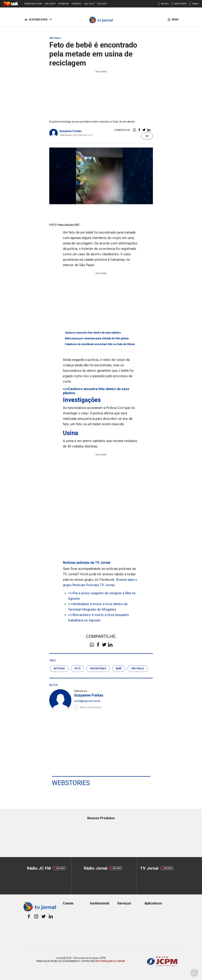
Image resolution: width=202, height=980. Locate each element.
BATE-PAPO (179, 4)
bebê (119, 668)
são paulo (138, 668)
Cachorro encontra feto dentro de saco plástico (93, 333)
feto (77, 668)
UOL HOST (50, 4)
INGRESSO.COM (33, 4)
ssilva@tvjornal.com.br (87, 701)
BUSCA (163, 4)
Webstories (71, 783)
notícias (59, 668)
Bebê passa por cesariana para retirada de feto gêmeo (97, 338)
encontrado (98, 668)
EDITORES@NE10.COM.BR (110, 961)
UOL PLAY (89, 4)
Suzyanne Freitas (71, 131)
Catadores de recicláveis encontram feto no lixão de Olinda (100, 344)
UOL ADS (102, 4)
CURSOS (76, 4)
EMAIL (194, 4)
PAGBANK (64, 4)
